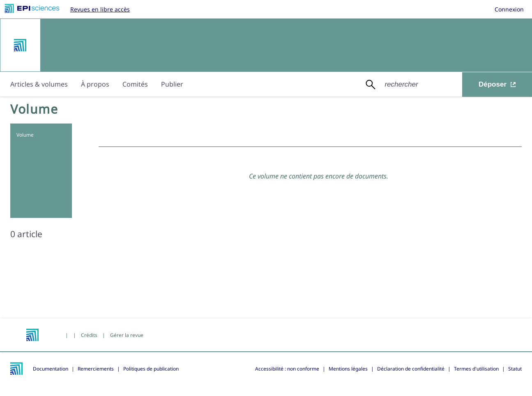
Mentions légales (348, 369)
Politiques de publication (151, 369)
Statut (515, 369)
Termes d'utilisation (476, 369)
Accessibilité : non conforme (287, 369)
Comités (135, 84)
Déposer (497, 84)
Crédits (89, 335)
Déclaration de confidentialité (411, 369)
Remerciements (96, 369)
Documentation (51, 369)
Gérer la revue (127, 335)
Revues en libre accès (100, 9)
